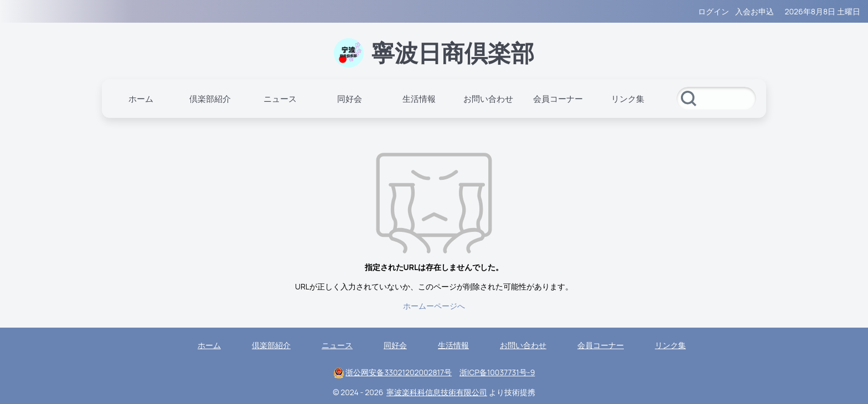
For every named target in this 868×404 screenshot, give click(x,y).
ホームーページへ (434, 306)
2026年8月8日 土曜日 (823, 11)
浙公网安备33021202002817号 (399, 372)
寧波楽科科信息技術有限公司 (437, 392)
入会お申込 (755, 11)
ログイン (714, 11)
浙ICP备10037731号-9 (497, 372)
